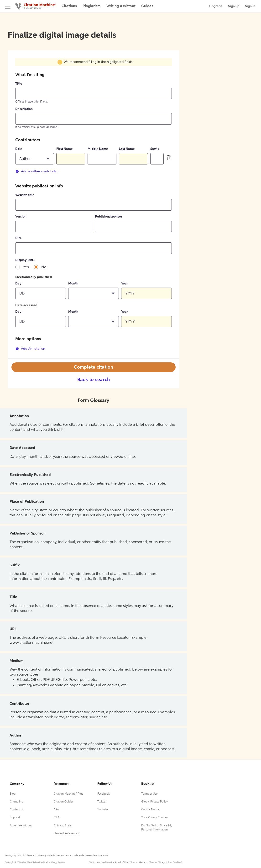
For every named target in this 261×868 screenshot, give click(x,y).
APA (56, 810)
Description (24, 109)
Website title (25, 195)
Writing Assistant (121, 6)
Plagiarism (92, 6)
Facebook (104, 794)
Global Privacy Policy (154, 802)
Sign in (250, 6)
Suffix (155, 149)
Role (19, 149)
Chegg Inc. (17, 802)
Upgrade (216, 6)
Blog (13, 794)
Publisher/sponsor (109, 217)
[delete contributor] (169, 158)
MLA (57, 818)
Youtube (103, 810)
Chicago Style (63, 826)
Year (125, 284)
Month (73, 284)
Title (19, 84)
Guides (147, 6)
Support (15, 818)
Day (18, 284)
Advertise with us (21, 826)
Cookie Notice (150, 810)
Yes (26, 267)
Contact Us (17, 810)
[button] (35, 159)
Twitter (102, 802)
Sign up (234, 6)
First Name (65, 149)
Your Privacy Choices (155, 818)
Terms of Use (149, 794)
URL (18, 238)
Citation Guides (64, 802)
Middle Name (98, 149)
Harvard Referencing (67, 834)
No (44, 267)
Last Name (127, 149)
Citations (69, 6)
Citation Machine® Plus (68, 794)
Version (21, 217)
